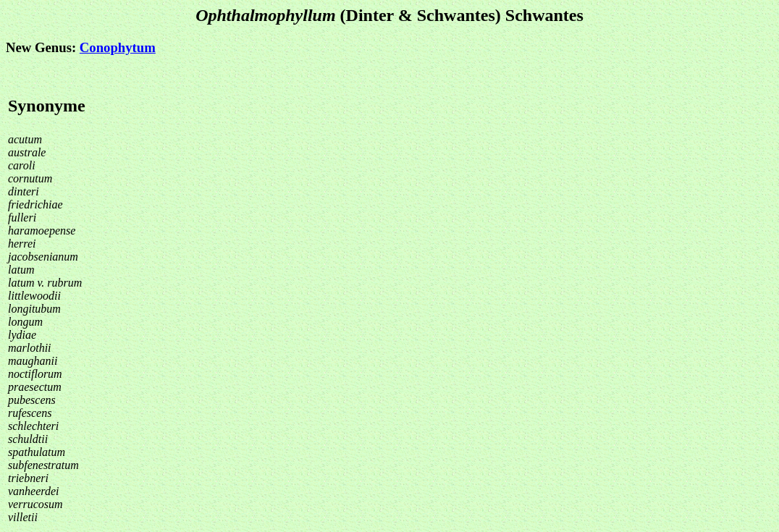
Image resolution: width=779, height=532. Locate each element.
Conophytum (118, 47)
